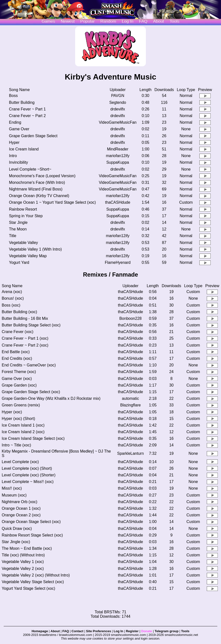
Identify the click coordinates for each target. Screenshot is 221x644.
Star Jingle (18, 222)
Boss (14, 96)
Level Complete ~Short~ (30, 169)
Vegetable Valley (24, 243)
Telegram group (167, 631)
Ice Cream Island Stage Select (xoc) (33, 438)
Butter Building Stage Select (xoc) (31, 325)
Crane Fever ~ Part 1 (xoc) (25, 338)
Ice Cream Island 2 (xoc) (23, 432)
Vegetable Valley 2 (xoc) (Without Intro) (36, 575)
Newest (68, 21)
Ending (15, 122)
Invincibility (19, 162)
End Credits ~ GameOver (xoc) (29, 365)
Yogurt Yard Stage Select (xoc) (28, 588)
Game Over (19, 129)
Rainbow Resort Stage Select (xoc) (32, 535)
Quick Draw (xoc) (17, 529)
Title (13, 236)
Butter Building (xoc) (19, 312)
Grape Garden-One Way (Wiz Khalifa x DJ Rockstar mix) (51, 398)
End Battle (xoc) (16, 352)
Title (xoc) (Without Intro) (23, 555)
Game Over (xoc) (17, 379)
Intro (13, 156)
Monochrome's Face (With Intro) (37, 182)
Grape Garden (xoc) (19, 385)
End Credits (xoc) (17, 358)
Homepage (40, 631)
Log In (118, 631)
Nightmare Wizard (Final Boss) (36, 189)
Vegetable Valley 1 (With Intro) (35, 249)
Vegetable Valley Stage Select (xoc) (33, 582)
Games (48, 21)
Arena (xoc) (12, 292)
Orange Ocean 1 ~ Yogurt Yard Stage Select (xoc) (53, 202)
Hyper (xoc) (12, 412)
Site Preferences (98, 631)
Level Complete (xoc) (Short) (27, 468)
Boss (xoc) (11, 305)
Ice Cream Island (24, 149)
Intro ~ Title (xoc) (16, 445)
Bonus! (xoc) (13, 298)
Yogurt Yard (19, 262)
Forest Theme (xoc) (19, 372)
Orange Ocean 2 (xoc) (21, 515)
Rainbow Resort (23, 209)
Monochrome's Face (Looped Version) (42, 176)
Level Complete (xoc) (20, 462)
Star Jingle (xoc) (16, 542)
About (158, 21)
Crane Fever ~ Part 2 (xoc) (25, 345)
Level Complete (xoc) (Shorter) (29, 475)
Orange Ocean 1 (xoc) (21, 508)
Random (108, 21)
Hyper (14, 142)
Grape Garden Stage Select (33, 136)
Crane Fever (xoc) (18, 332)
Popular (88, 21)
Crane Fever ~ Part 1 (28, 109)
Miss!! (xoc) (12, 488)
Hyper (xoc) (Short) (18, 419)
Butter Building (22, 102)
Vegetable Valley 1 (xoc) (23, 562)
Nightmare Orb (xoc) (20, 502)
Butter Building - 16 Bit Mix (25, 318)
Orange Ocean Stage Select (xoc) (31, 522)
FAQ (143, 21)
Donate (147, 631)
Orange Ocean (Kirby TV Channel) (39, 196)
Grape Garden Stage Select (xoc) (31, 392)
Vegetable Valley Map (28, 256)
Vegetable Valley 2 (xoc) (23, 569)
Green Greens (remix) (21, 405)
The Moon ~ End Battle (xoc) (27, 548)
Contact (77, 631)
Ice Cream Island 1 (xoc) (23, 425)
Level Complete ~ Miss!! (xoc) (28, 482)
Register (132, 631)
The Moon (18, 229)
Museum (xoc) (14, 495)
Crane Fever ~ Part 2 (28, 116)
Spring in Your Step (26, 216)
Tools (175, 21)
